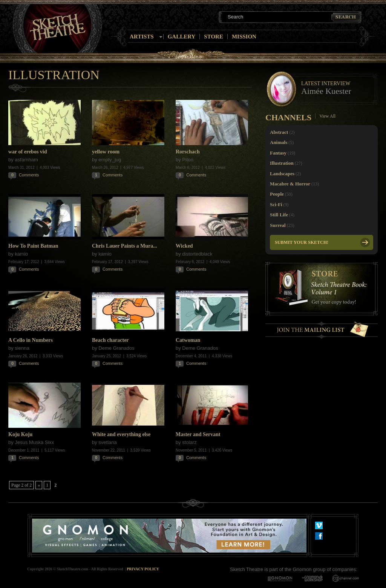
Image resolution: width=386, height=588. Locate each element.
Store (214, 37)
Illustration (282, 163)
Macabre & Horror (290, 184)
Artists (142, 37)
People (277, 194)
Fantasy (278, 153)
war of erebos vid (28, 152)
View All (327, 116)
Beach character (110, 340)
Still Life (279, 215)
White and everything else (121, 434)
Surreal (278, 225)
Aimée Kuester (326, 91)
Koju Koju (20, 434)
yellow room (106, 152)
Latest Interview (326, 83)
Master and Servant (198, 434)
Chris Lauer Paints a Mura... (125, 246)
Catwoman (188, 340)
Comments (29, 175)
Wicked (184, 246)
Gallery (182, 37)
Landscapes (282, 174)
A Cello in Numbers (31, 340)
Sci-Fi (276, 204)
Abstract (279, 132)
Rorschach (188, 152)
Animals (279, 142)
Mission (244, 37)
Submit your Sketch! (302, 242)
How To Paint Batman (33, 246)
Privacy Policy (143, 569)
